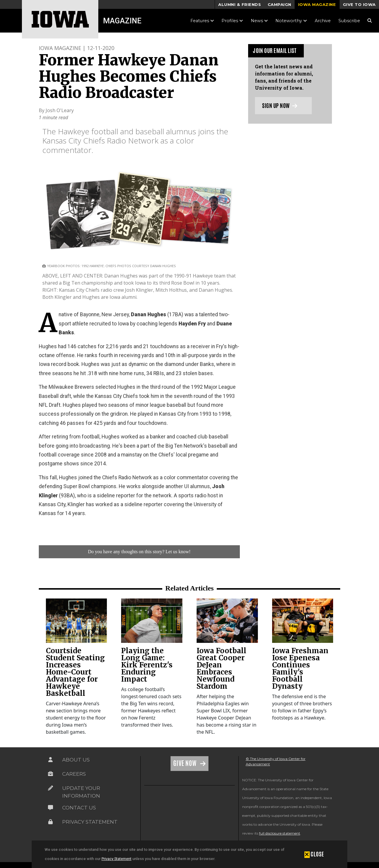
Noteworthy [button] (291, 21)
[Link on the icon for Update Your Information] (51, 788)
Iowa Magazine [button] (317, 4)
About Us (76, 760)
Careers (74, 774)
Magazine (122, 21)
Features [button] (202, 21)
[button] (314, 854)
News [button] (259, 21)
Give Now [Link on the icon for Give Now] (186, 763)
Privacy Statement (117, 859)
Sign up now (280, 106)
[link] (77, 621)
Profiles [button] (232, 21)
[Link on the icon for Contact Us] (51, 808)
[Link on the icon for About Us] (51, 760)
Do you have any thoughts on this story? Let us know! (139, 552)
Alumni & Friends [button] (240, 4)
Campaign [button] (280, 4)
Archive (323, 21)
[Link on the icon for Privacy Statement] (51, 822)
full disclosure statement (280, 833)
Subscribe (349, 21)
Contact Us (79, 808)
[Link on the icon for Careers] (51, 774)
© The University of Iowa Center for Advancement (276, 761)
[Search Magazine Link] (370, 21)
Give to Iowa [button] (359, 4)
